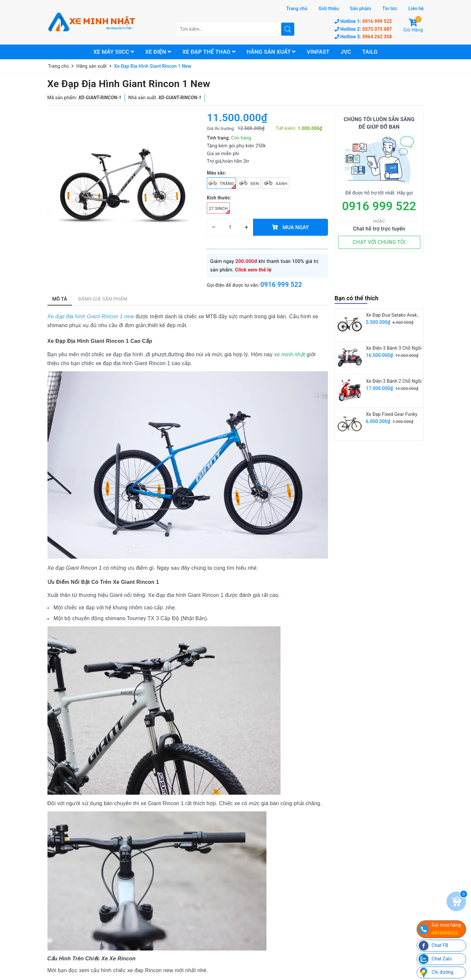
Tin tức (390, 9)
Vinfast (318, 52)
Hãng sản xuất (271, 52)
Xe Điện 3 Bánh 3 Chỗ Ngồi (394, 348)
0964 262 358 (363, 37)
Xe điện (158, 52)
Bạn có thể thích (356, 298)
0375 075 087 (363, 29)
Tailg (370, 52)
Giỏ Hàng (413, 26)
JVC (346, 52)
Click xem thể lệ (253, 270)
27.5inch (219, 210)
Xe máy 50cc (114, 52)
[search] (288, 29)
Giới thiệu (329, 9)
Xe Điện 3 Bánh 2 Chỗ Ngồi (394, 381)
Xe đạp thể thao (209, 52)
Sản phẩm (361, 9)
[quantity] (230, 227)
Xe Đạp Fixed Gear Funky (392, 414)
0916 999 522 (363, 21)
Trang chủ (297, 9)
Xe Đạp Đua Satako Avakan (394, 315)
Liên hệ (416, 9)
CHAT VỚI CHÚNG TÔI (379, 242)
